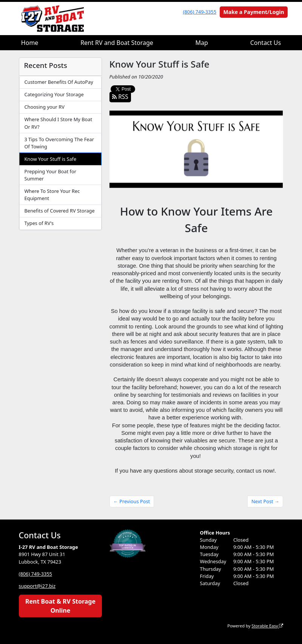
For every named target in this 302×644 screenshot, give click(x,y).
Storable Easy (267, 626)
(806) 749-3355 (200, 12)
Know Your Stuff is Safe (50, 159)
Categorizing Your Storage (54, 94)
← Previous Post (132, 501)
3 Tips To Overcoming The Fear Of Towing (59, 143)
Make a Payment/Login (254, 12)
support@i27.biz (37, 586)
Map (202, 43)
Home (30, 43)
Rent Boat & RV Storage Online (60, 606)
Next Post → (265, 501)
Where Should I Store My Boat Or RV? (58, 123)
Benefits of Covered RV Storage (59, 211)
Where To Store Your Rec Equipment (52, 195)
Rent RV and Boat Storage (117, 43)
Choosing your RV (44, 107)
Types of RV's (39, 223)
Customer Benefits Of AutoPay (59, 82)
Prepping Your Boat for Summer (50, 175)
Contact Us (266, 43)
